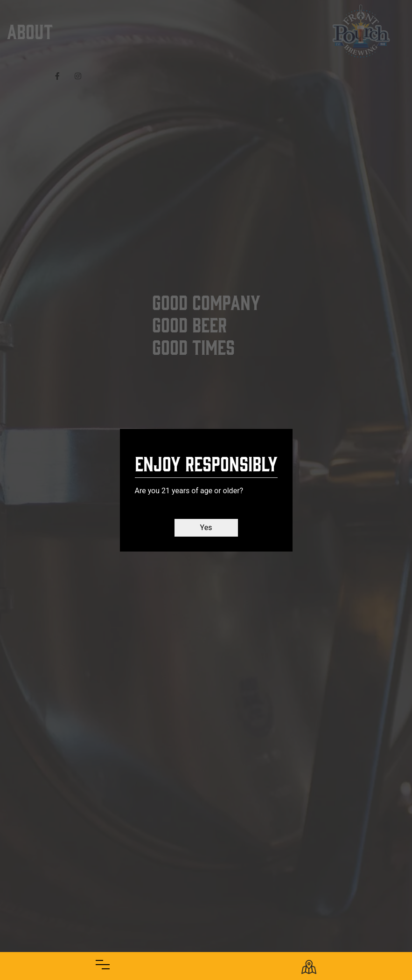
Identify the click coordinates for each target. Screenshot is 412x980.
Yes (206, 528)
